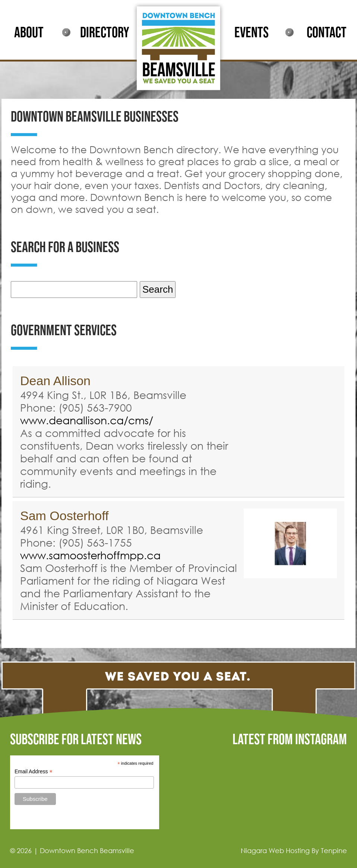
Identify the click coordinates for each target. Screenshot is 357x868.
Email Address (34, 772)
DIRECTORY (105, 33)
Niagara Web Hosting (275, 850)
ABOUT (29, 33)
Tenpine (334, 850)
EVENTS (252, 33)
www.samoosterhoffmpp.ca (90, 555)
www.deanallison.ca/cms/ (87, 420)
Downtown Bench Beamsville (87, 850)
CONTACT (327, 33)
